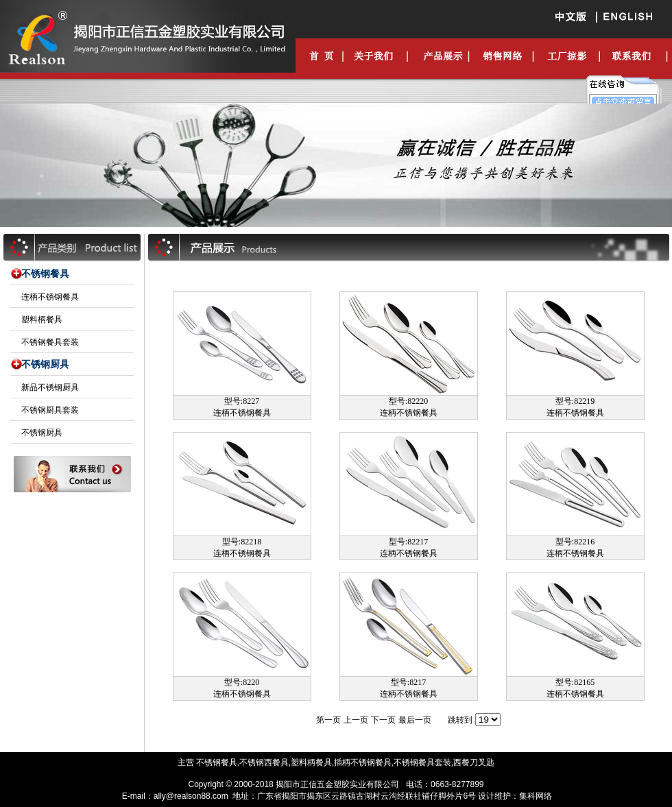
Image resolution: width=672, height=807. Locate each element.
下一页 (383, 720)
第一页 (328, 720)
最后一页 (415, 720)
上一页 (356, 720)
